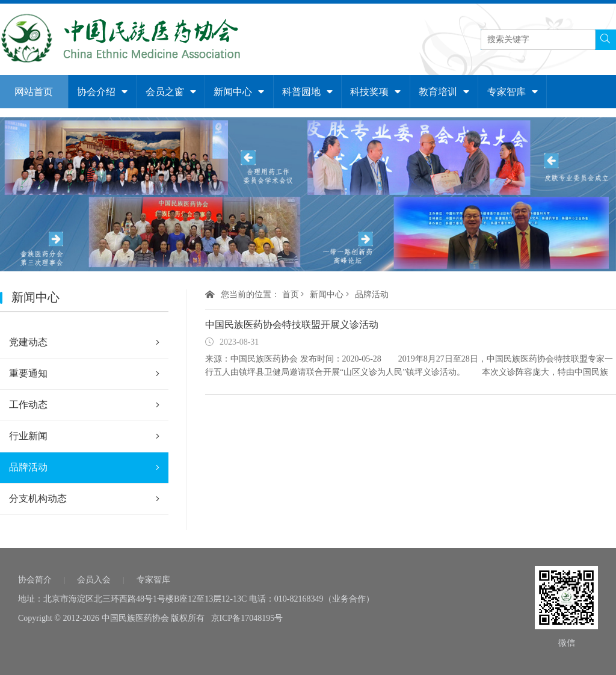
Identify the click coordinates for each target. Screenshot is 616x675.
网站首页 (34, 92)
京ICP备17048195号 (247, 618)
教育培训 (444, 92)
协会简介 (35, 580)
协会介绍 (102, 92)
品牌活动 (84, 467)
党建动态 (84, 342)
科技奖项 (375, 92)
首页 (291, 294)
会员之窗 (171, 92)
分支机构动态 (84, 499)
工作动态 (84, 405)
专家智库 (513, 92)
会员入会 (94, 580)
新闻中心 (239, 92)
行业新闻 (84, 436)
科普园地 (307, 92)
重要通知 (84, 374)
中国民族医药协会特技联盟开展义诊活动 (292, 325)
